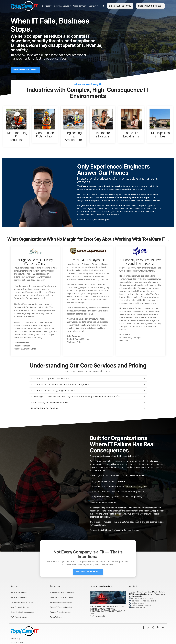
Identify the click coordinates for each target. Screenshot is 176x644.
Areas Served (80, 6)
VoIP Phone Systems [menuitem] (19, 617)
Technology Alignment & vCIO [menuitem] (22, 602)
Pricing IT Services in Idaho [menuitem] (61, 607)
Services (47, 6)
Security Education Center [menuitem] (60, 612)
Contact (93, 6)
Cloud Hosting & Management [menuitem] (22, 612)
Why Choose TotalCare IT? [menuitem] (61, 602)
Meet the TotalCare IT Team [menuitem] (61, 597)
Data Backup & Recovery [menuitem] (20, 607)
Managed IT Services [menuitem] (19, 592)
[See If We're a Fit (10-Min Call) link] (25, 70)
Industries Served (62, 6)
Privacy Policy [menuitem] (15, 639)
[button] (144, 628)
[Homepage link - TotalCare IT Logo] (25, 635)
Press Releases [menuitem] (56, 617)
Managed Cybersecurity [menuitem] (20, 597)
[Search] (103, 6)
